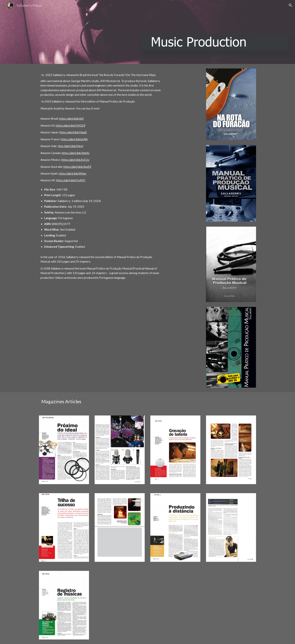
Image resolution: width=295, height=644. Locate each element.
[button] (290, 5)
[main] (101, 177)
